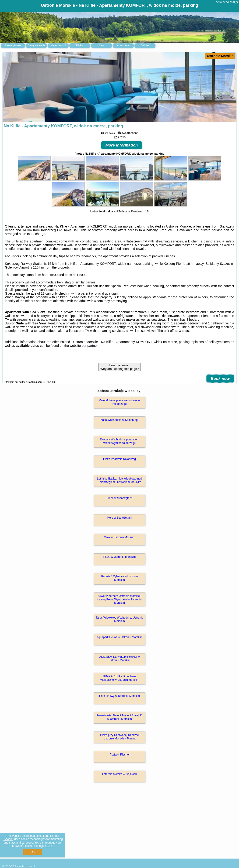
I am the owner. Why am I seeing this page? (119, 367)
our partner (90, 346)
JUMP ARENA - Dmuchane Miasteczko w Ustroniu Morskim (120, 678)
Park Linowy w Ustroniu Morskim (119, 696)
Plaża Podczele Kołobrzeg (119, 459)
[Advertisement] (119, 825)
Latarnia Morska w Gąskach (120, 774)
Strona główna (13, 46)
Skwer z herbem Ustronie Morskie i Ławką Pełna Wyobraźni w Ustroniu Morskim (120, 599)
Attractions (123, 46)
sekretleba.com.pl (227, 2)
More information (122, 145)
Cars (102, 46)
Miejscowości (58, 46)
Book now (220, 379)
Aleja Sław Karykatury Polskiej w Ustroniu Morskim (119, 658)
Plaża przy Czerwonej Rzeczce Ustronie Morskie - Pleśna (119, 737)
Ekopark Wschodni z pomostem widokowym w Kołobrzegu (120, 441)
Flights (80, 46)
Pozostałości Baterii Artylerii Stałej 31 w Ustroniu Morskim (119, 717)
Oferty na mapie (36, 46)
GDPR (49, 846)
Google (8, 839)
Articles (145, 46)
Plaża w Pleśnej (120, 755)
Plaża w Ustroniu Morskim (120, 557)
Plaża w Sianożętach (119, 498)
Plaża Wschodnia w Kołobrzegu (120, 420)
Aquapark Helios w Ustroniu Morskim (120, 637)
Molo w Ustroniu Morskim (120, 537)
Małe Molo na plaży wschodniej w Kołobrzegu (119, 402)
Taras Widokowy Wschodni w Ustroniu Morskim (119, 619)
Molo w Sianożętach (119, 518)
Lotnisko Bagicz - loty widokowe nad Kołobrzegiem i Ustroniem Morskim (120, 480)
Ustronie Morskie (220, 56)
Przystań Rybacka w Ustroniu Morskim (120, 578)
